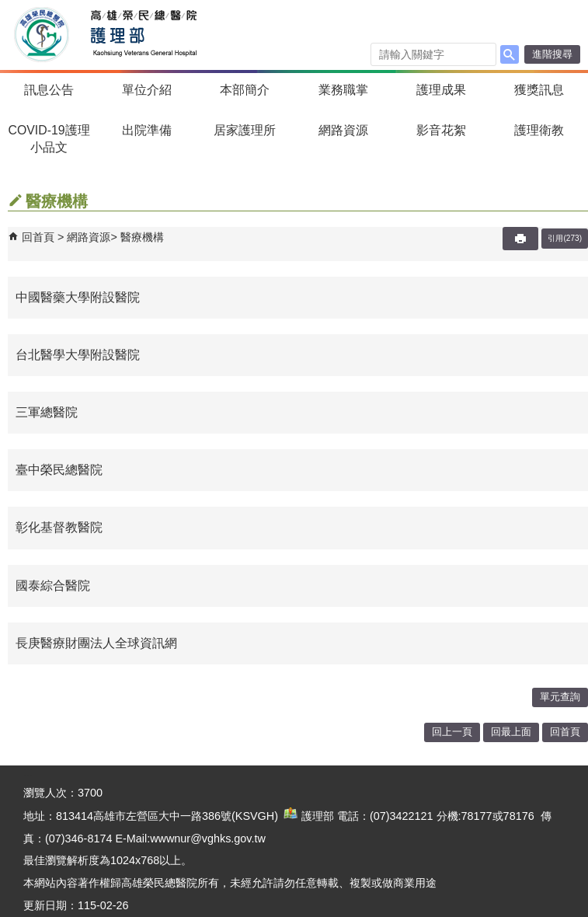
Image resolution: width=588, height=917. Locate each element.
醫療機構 (142, 237)
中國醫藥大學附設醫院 (78, 297)
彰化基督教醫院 (59, 527)
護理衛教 (539, 130)
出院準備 (147, 130)
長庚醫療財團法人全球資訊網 (96, 643)
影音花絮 (441, 130)
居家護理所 (245, 130)
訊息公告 (49, 90)
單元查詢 (560, 697)
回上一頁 (452, 732)
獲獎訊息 (539, 90)
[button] (510, 54)
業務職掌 (343, 90)
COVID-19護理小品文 (49, 139)
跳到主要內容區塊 (8, 8)
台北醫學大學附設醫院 (78, 355)
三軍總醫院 (47, 412)
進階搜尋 (552, 54)
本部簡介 (245, 90)
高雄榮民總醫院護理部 (143, 35)
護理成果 (441, 90)
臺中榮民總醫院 (59, 470)
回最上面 (511, 732)
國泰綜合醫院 (53, 586)
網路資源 (343, 130)
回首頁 (38, 237)
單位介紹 (147, 90)
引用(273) (565, 238)
